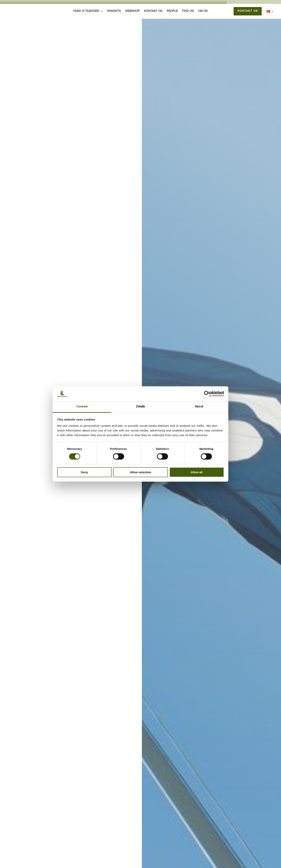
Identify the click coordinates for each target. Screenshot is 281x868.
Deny (84, 472)
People (172, 11)
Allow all (197, 472)
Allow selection (140, 472)
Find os (188, 11)
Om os (203, 11)
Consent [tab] (82, 407)
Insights (114, 11)
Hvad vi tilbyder (86, 11)
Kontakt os (153, 11)
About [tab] (199, 407)
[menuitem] (270, 12)
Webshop (133, 11)
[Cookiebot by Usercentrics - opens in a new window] (207, 394)
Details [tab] (141, 407)
